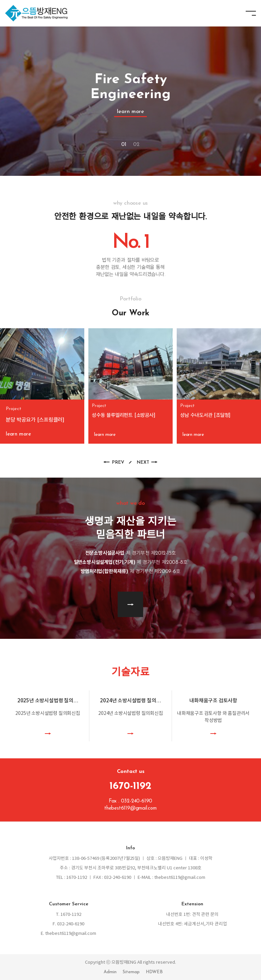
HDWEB (154, 972)
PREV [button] (118, 463)
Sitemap (131, 972)
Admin (110, 972)
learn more (130, 112)
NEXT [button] (143, 463)
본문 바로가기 (0, 0)
